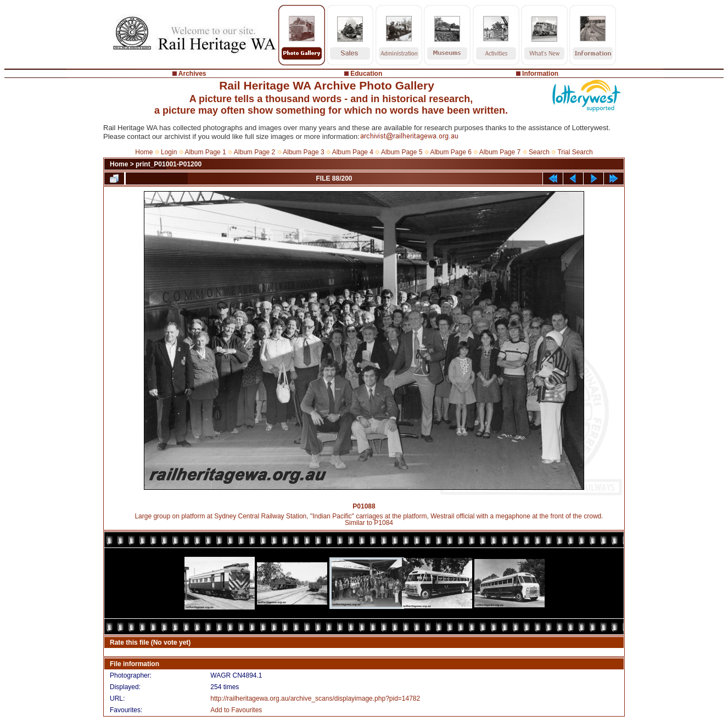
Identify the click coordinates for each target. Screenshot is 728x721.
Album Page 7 (500, 152)
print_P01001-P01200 (169, 164)
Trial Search (575, 152)
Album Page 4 (353, 152)
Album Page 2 (254, 152)
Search (539, 152)
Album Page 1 (205, 152)
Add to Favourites (236, 710)
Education (366, 74)
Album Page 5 (402, 152)
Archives (192, 74)
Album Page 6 (450, 152)
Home (144, 152)
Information (540, 74)
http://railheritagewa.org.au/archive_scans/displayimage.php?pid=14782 (315, 698)
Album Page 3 (303, 152)
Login (169, 152)
